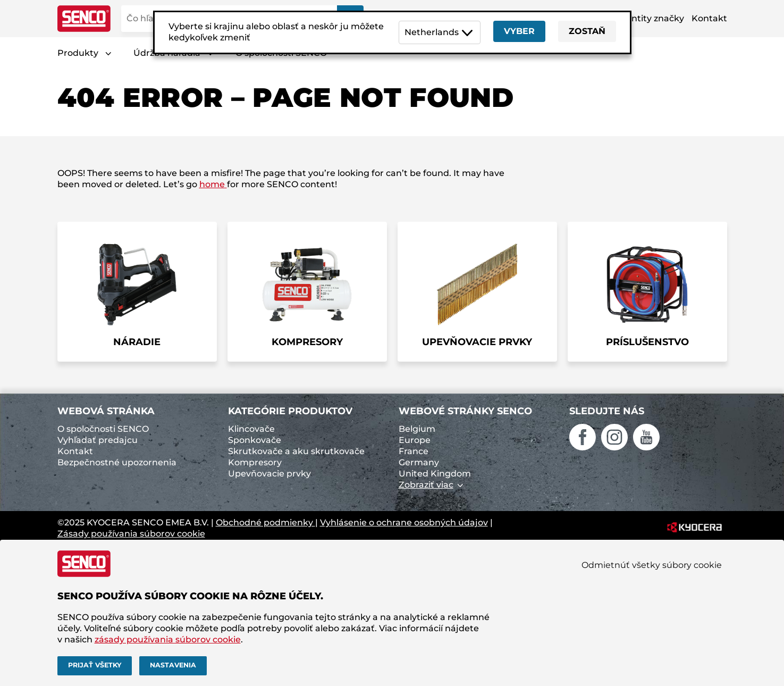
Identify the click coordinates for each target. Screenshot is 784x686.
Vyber (519, 31)
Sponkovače (255, 440)
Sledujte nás (607, 411)
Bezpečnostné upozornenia (117, 462)
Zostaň (587, 31)
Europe (415, 440)
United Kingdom (435, 474)
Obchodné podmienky (265, 522)
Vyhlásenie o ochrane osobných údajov (404, 522)
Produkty (78, 53)
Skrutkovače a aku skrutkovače (296, 451)
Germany (419, 462)
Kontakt (709, 18)
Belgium (417, 429)
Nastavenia (173, 665)
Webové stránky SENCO (465, 411)
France (414, 451)
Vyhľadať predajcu (98, 440)
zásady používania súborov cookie (168, 639)
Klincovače (251, 429)
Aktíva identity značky (636, 18)
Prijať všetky (95, 665)
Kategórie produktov (290, 411)
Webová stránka (106, 411)
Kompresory (255, 462)
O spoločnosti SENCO (103, 429)
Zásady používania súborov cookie (131, 534)
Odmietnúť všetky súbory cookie (652, 565)
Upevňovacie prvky (269, 474)
